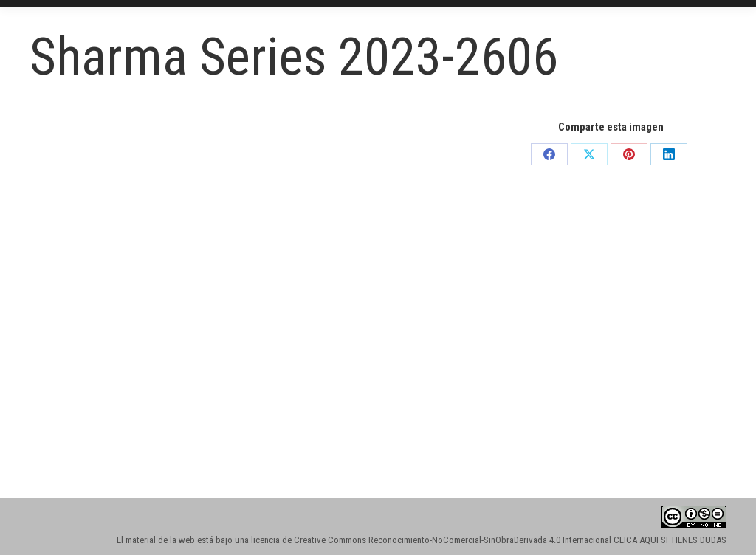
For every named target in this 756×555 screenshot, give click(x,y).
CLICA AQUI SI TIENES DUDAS (670, 540)
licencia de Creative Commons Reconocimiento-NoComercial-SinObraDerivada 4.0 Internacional (431, 540)
